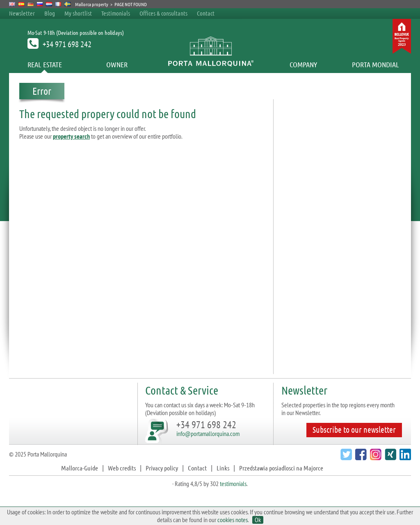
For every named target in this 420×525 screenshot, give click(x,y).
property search (71, 136)
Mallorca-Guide (80, 468)
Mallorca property (92, 4)
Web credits (122, 468)
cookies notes (233, 520)
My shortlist (78, 13)
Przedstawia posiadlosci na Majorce (281, 468)
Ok (258, 520)
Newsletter (22, 13)
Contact (206, 13)
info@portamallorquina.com (208, 434)
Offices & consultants (164, 13)
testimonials (233, 484)
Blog (50, 13)
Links (223, 468)
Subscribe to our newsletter (354, 429)
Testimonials (116, 13)
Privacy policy (162, 468)
